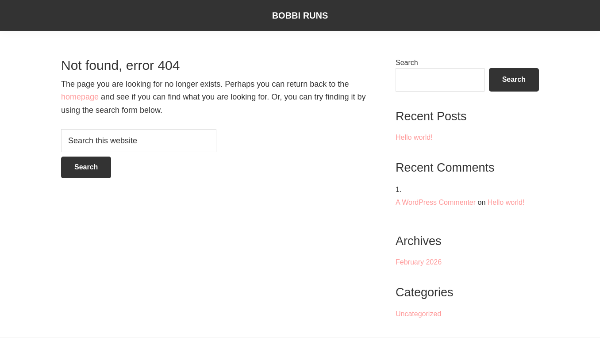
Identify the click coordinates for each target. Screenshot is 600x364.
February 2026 (419, 262)
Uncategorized (418, 314)
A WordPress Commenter (436, 202)
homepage (80, 97)
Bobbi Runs (300, 15)
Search (407, 63)
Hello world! (414, 137)
